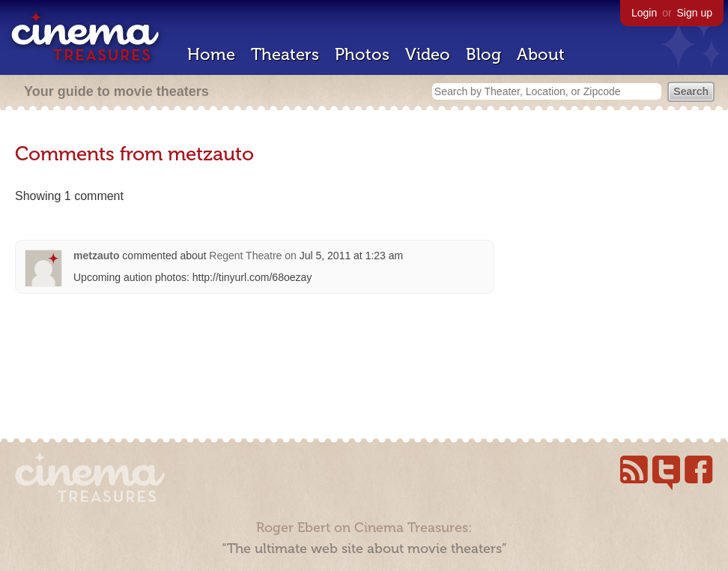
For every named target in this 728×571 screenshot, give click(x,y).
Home (211, 54)
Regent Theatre (245, 256)
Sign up (695, 13)
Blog (483, 54)
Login (644, 13)
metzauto (96, 256)
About (541, 54)
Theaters (285, 54)
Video (428, 54)
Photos (362, 54)
